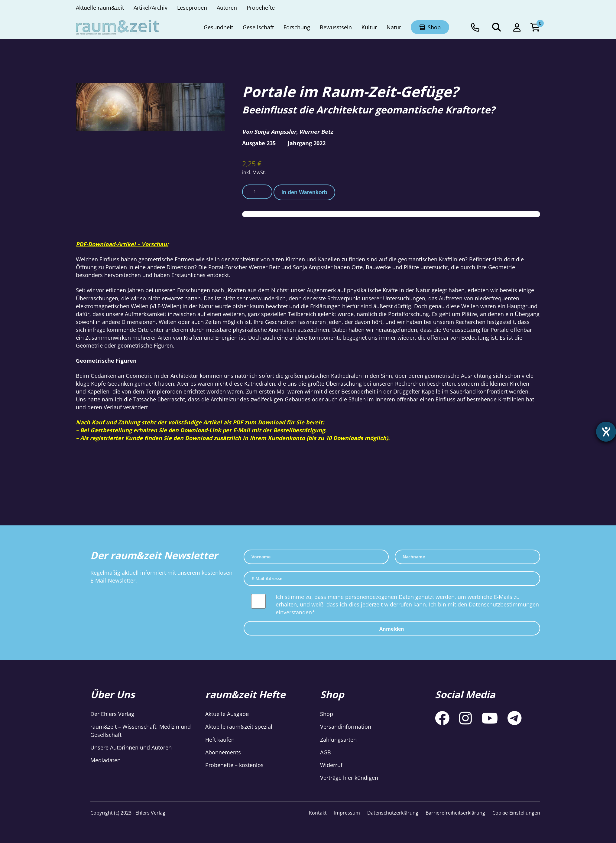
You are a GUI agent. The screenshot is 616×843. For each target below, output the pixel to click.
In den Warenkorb (304, 192)
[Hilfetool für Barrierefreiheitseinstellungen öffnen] (606, 432)
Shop (327, 714)
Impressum (347, 813)
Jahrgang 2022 (307, 143)
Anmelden (392, 629)
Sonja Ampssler (275, 132)
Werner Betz (316, 132)
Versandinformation (346, 727)
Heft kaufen (220, 740)
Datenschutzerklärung (393, 813)
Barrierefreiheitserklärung (455, 813)
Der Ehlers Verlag (112, 714)
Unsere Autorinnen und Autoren (131, 747)
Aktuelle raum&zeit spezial (239, 727)
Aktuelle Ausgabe (227, 714)
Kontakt (318, 813)
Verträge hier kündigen (349, 778)
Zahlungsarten (338, 740)
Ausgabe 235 (259, 143)
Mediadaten (105, 760)
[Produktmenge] (257, 192)
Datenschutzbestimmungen (504, 604)
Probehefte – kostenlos (234, 765)
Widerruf (331, 765)
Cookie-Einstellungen (516, 813)
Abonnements (223, 752)
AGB (326, 752)
